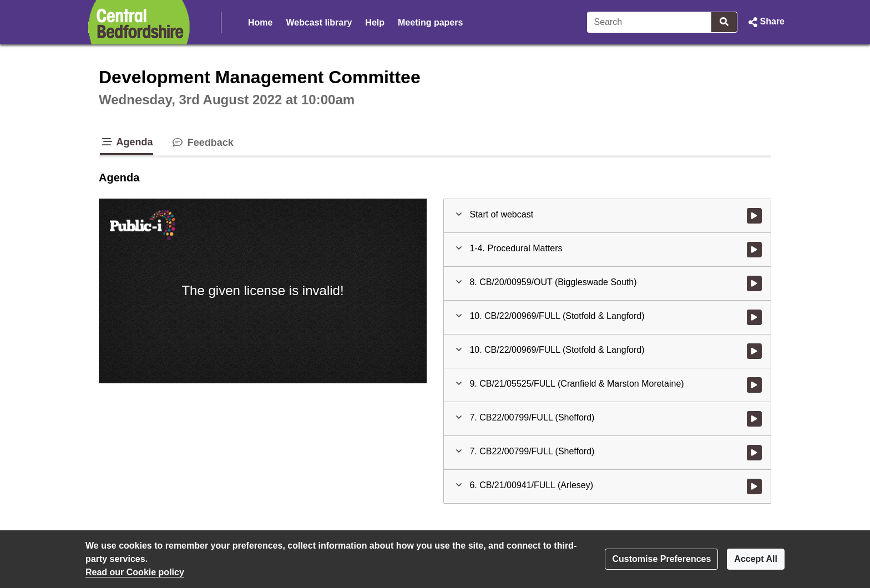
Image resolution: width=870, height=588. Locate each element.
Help (375, 22)
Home (260, 22)
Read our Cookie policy (135, 572)
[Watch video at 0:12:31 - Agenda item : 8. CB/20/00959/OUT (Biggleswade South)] (754, 283)
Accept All (756, 559)
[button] (765, 22)
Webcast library (319, 22)
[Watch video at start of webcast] (754, 216)
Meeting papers (430, 22)
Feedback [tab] (202, 143)
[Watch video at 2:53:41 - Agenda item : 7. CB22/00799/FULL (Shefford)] (754, 453)
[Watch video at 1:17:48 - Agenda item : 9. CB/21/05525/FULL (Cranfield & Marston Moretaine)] (754, 385)
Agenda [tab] (127, 142)
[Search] (649, 22)
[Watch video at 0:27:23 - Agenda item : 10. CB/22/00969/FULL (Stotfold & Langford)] (754, 317)
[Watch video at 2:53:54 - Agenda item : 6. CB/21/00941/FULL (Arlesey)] (754, 486)
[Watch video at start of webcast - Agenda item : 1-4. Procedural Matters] (754, 250)
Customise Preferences (661, 559)
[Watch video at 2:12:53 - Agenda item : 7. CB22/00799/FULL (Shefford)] (754, 419)
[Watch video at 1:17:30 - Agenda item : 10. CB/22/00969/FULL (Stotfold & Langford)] (754, 351)
